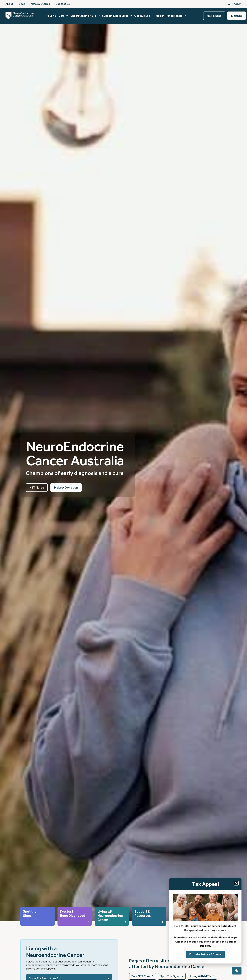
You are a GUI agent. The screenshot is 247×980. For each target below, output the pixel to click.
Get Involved (144, 16)
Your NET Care (57, 16)
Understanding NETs (85, 16)
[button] (236, 883)
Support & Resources (117, 16)
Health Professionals (171, 16)
